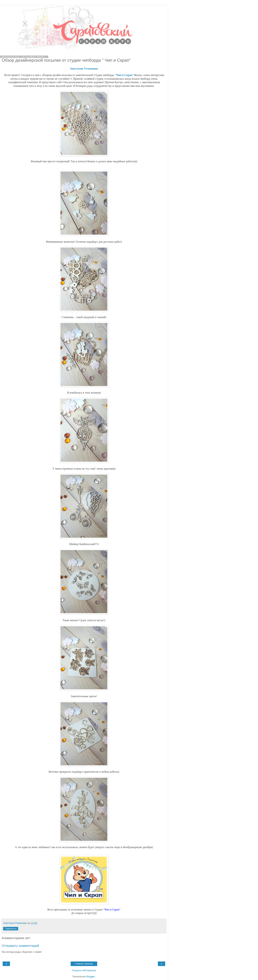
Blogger (91, 977)
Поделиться (11, 929)
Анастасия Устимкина (84, 69)
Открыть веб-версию (84, 970)
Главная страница (84, 964)
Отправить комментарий (20, 946)
